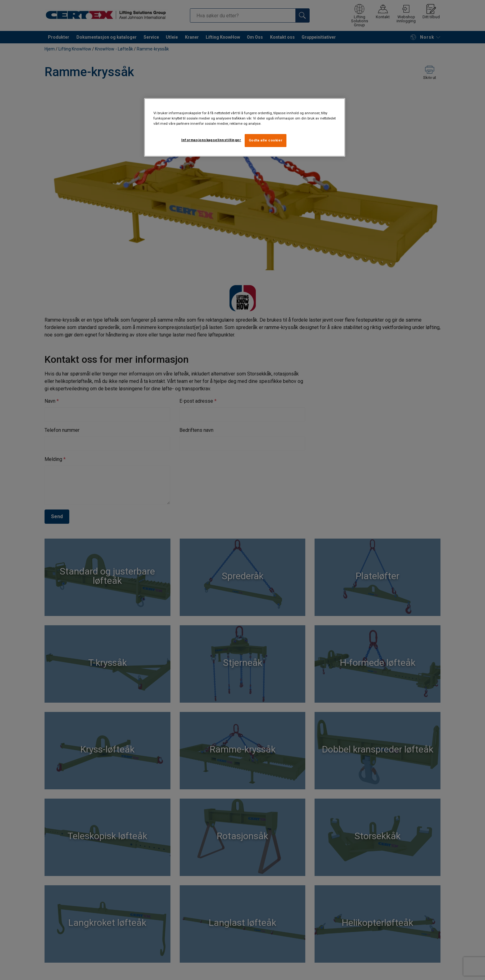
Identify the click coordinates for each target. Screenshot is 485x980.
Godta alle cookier (266, 140)
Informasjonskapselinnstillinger (211, 140)
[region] (245, 127)
